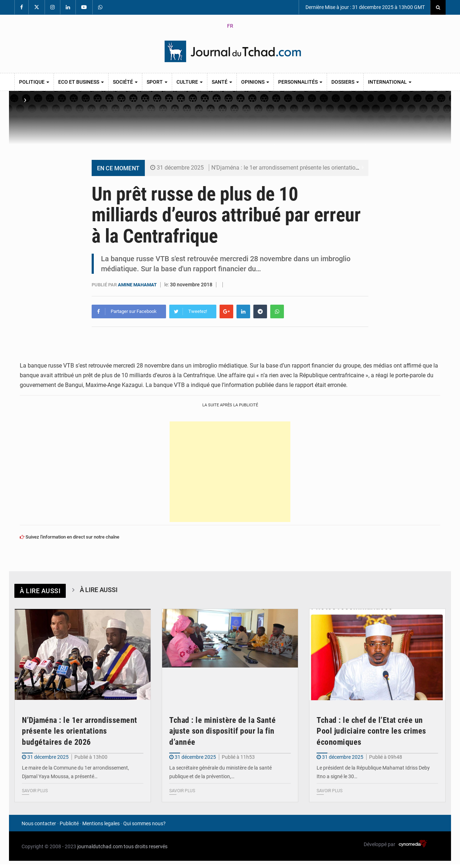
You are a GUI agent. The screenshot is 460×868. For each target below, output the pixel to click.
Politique (34, 82)
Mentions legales (101, 823)
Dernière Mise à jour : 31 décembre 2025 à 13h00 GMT (365, 7)
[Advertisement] (230, 471)
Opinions (255, 82)
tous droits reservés (146, 846)
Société (125, 82)
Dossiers (345, 82)
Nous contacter (39, 823)
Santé (222, 82)
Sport (157, 82)
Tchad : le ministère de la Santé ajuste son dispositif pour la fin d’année (222, 731)
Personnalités (300, 82)
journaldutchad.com (100, 846)
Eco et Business (81, 82)
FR (230, 26)
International (390, 82)
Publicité (69, 823)
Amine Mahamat (138, 285)
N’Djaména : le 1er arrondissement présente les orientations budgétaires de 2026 (313, 168)
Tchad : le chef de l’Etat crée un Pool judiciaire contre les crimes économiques (371, 731)
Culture (190, 82)
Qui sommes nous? (144, 823)
